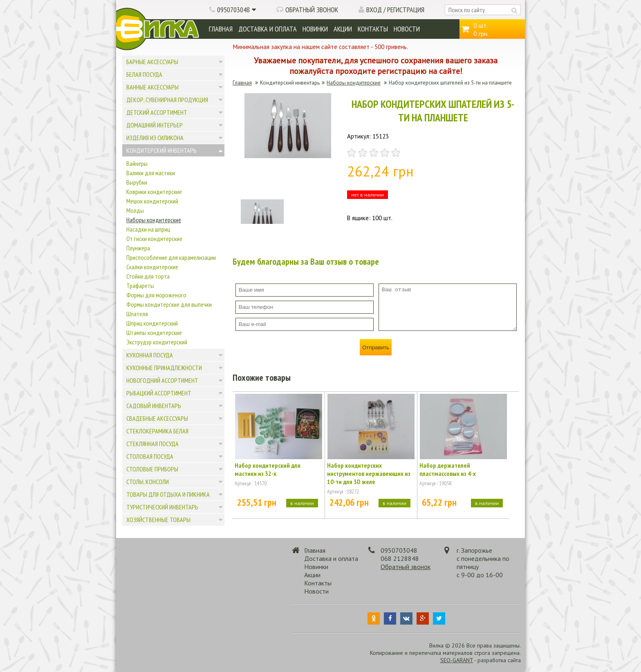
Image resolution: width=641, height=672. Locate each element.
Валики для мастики (151, 173)
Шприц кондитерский (152, 323)
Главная (221, 29)
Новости (407, 29)
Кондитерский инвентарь (161, 150)
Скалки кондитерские (152, 267)
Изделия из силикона (155, 138)
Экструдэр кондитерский (157, 342)
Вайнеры (137, 163)
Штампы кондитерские (154, 333)
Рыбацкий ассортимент (159, 393)
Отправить (376, 347)
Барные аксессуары (152, 62)
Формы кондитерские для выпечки (169, 304)
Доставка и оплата (268, 29)
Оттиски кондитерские (154, 239)
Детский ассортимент (157, 112)
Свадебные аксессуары (157, 418)
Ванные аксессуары (152, 87)
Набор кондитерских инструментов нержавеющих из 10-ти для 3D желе (369, 473)
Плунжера (138, 248)
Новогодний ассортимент (162, 380)
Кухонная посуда (150, 355)
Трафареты (140, 286)
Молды (135, 210)
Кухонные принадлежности (164, 368)
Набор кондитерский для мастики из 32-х (268, 469)
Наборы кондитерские (154, 220)
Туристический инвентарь (162, 507)
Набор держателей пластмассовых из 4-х (448, 469)
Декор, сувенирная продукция (167, 100)
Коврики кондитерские (154, 192)
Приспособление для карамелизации (171, 257)
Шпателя (137, 314)
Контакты (373, 29)
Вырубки (137, 182)
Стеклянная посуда (152, 444)
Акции (343, 29)
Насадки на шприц (148, 229)
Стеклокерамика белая (157, 431)
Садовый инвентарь (154, 406)
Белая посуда (144, 74)
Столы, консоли (148, 482)
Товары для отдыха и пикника (168, 494)
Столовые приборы (152, 469)
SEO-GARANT (457, 660)
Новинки (315, 29)
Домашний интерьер (155, 125)
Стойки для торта (148, 276)
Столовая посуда (150, 456)
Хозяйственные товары (158, 520)
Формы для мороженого (156, 295)
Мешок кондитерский (152, 201)
